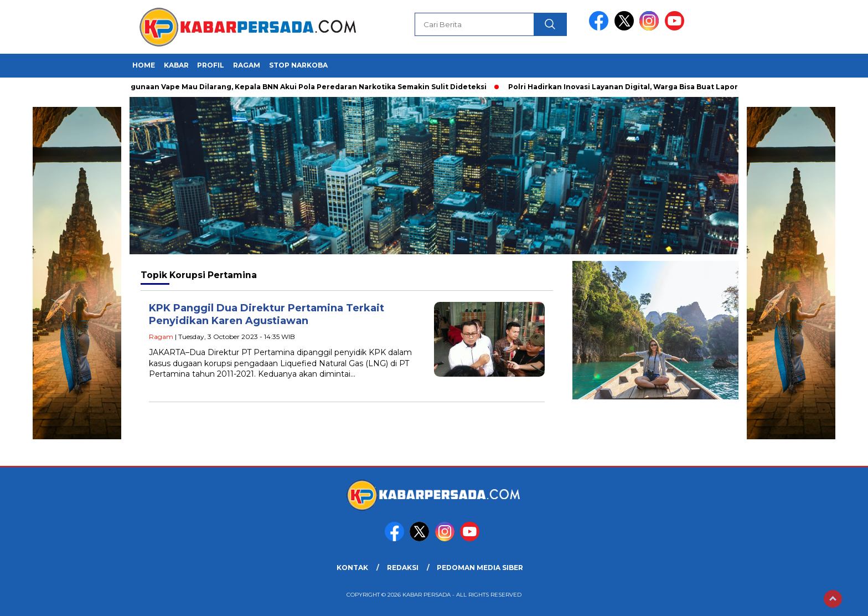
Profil (211, 65)
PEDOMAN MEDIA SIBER (480, 568)
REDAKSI (403, 568)
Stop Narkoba (298, 65)
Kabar (176, 65)
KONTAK (352, 568)
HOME (144, 65)
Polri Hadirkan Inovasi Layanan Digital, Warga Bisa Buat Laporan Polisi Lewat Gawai (666, 87)
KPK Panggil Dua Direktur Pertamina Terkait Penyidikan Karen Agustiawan (267, 314)
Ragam (247, 65)
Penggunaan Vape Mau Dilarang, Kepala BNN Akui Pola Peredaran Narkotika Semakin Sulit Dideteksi (301, 87)
